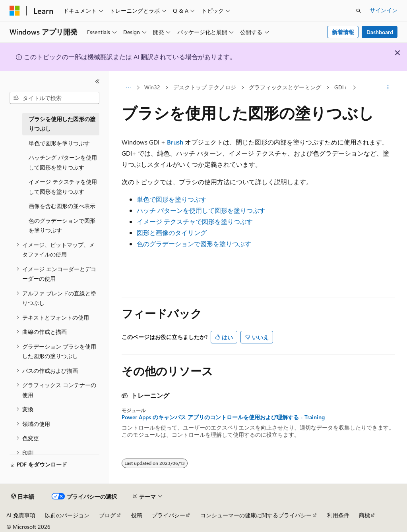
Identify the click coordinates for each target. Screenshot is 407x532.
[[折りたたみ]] (97, 81)
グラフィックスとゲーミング (285, 87)
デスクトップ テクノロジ (205, 87)
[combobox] (54, 98)
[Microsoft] (15, 11)
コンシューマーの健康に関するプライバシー (256, 515)
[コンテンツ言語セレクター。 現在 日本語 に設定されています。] (23, 497)
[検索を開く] (359, 11)
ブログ (107, 515)
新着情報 (343, 32)
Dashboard (380, 32)
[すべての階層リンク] (129, 88)
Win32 (152, 87)
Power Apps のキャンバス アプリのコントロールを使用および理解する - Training (223, 417)
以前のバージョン (67, 515)
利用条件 (338, 515)
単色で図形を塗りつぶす (172, 199)
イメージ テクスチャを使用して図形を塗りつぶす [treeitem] (63, 187)
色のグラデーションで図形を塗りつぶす (194, 244)
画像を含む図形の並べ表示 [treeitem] (62, 206)
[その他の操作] (388, 88)
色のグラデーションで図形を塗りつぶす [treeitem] (62, 226)
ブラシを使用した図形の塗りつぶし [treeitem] (62, 124)
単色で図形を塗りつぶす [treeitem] (59, 143)
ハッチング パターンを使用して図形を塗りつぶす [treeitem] (63, 162)
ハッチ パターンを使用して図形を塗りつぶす (201, 210)
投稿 (137, 515)
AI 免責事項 (21, 515)
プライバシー (169, 515)
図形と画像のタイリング (172, 232)
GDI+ (341, 87)
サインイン (384, 10)
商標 (364, 515)
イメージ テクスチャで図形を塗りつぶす (195, 221)
